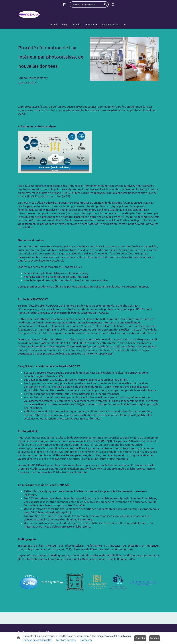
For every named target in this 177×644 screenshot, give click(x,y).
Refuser (155, 638)
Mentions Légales (66, 640)
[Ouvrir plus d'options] (125, 24)
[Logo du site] (29, 14)
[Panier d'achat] (65, 4)
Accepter (140, 638)
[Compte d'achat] (113, 4)
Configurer (86, 640)
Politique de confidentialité (37, 640)
